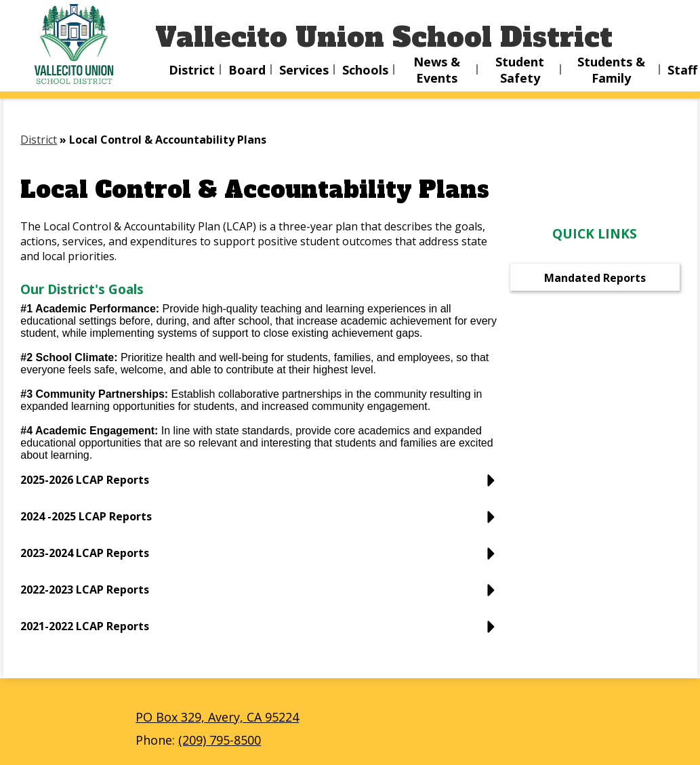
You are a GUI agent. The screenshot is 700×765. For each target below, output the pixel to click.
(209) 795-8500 (220, 740)
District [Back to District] (39, 140)
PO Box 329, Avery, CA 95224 (217, 717)
